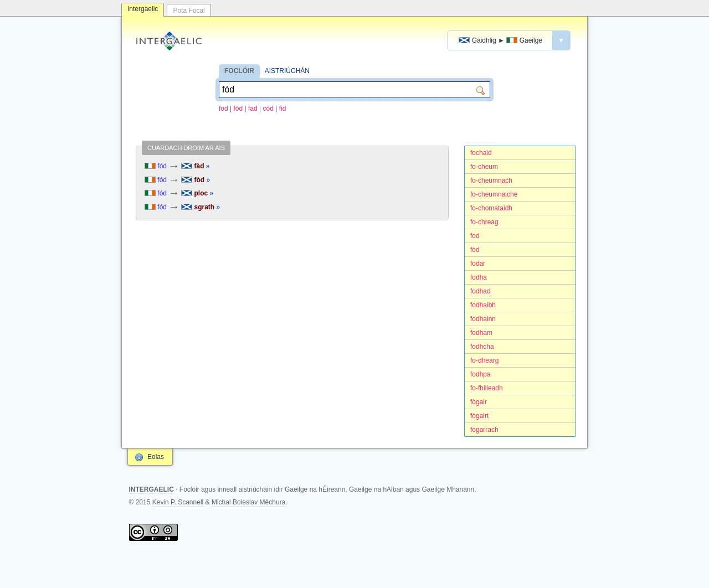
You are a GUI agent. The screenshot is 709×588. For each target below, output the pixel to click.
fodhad (481, 291)
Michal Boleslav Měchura (248, 502)
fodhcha (482, 347)
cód (268, 109)
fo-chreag (484, 222)
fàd (195, 166)
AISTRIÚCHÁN (287, 71)
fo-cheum (484, 167)
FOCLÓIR (239, 71)
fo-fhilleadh (487, 388)
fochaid (481, 153)
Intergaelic (143, 9)
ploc (197, 193)
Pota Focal (189, 11)
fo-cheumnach (491, 180)
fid (283, 109)
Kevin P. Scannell (178, 502)
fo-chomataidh (491, 208)
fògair (479, 402)
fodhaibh (483, 305)
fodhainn (483, 319)
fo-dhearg (484, 360)
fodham (481, 333)
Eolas (156, 457)
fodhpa (481, 374)
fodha (479, 277)
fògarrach (484, 430)
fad (253, 109)
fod (224, 109)
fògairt (479, 416)
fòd (238, 109)
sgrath (201, 207)
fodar (478, 264)
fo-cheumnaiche (494, 194)
